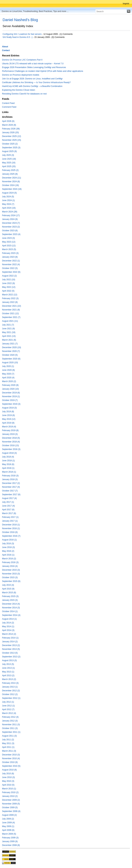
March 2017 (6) (9, 513)
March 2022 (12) (10, 295)
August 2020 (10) (10, 363)
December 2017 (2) (11, 483)
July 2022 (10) (9, 280)
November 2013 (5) (11, 649)
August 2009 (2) (9, 815)
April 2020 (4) (8, 378)
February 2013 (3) (10, 683)
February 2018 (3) (10, 476)
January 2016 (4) (10, 566)
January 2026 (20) (10, 132)
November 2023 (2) (11, 227)
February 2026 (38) (11, 129)
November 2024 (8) (11, 182)
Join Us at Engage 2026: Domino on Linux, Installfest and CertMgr (32, 79)
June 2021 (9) (8, 329)
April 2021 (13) (9, 336)
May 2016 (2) (8, 551)
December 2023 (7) (11, 223)
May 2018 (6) (8, 464)
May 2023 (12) (9, 242)
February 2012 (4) (10, 717)
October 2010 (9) (10, 762)
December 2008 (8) (11, 845)
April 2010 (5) (8, 785)
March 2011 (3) (9, 751)
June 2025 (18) (9, 159)
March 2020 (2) (9, 381)
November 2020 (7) (11, 351)
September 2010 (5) (11, 766)
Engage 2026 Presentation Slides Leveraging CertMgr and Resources (34, 67)
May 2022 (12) (9, 287)
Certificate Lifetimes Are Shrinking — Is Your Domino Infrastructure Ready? (36, 82)
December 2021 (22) (12, 306)
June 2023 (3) (8, 238)
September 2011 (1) (11, 732)
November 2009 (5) (11, 804)
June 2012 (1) (8, 706)
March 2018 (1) (9, 472)
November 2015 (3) (11, 574)
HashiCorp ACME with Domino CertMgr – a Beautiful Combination (32, 86)
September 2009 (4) (11, 811)
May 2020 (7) (8, 374)
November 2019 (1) (11, 396)
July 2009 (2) (8, 819)
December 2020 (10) (12, 347)
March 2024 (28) (10, 212)
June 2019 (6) (8, 415)
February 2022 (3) (10, 298)
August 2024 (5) (9, 193)
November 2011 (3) (11, 725)
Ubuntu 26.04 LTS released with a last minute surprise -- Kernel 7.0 (33, 64)
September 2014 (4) (11, 615)
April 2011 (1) (8, 747)
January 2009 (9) (10, 841)
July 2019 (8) (8, 412)
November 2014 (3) (11, 608)
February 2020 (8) (10, 385)
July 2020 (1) (8, 366)
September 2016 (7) (11, 536)
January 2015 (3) (10, 600)
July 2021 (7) (8, 325)
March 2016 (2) (9, 559)
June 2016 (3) (8, 547)
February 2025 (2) (10, 170)
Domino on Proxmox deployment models (21, 75)
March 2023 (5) (9, 249)
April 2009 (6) (8, 830)
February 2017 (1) (10, 517)
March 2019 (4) (9, 427)
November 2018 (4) (11, 442)
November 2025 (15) (12, 140)
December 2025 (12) (12, 136)
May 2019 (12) (9, 419)
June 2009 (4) (8, 823)
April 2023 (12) (9, 246)
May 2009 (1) (8, 826)
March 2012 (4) (9, 713)
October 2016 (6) (10, 532)
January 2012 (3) (10, 721)
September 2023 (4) (11, 234)
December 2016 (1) (11, 525)
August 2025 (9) (9, 151)
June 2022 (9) (8, 283)
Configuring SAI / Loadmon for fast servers (22, 34)
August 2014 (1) (9, 619)
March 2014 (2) (9, 634)
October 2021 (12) (10, 314)
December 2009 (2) (11, 800)
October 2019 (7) (10, 400)
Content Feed (8, 103)
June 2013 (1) (8, 668)
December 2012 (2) (11, 691)
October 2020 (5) (10, 355)
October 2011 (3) (10, 728)
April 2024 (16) (9, 208)
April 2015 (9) (8, 589)
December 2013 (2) (11, 645)
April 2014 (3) (8, 630)
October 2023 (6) (10, 231)
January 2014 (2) (10, 642)
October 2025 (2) (10, 144)
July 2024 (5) (8, 197)
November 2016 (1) (11, 528)
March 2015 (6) (9, 593)
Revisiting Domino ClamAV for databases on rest (24, 94)
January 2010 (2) (10, 796)
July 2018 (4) (8, 457)
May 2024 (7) (8, 204)
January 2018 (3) (10, 479)
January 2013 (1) (10, 687)
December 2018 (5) (11, 438)
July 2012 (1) (8, 702)
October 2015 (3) (10, 577)
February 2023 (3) (10, 253)
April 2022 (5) (8, 291)
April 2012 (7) (8, 709)
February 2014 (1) (10, 638)
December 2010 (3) (11, 755)
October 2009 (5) (10, 807)
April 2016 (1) (8, 555)
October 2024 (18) (10, 185)
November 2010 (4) (11, 758)
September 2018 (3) (11, 449)
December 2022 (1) (11, 261)
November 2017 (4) (11, 487)
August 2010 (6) (9, 770)
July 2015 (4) (8, 585)
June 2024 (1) (8, 200)
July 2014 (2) (8, 623)
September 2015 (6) (11, 581)
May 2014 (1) (8, 626)
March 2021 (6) (9, 340)
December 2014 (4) (11, 604)
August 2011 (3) (9, 736)
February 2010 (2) (10, 792)
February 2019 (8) (10, 430)
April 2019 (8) (8, 423)
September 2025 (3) (11, 148)
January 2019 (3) (10, 434)
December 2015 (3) (11, 570)
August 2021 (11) (10, 321)
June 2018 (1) (8, 461)
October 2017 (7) (10, 491)
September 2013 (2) (11, 657)
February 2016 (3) (10, 562)
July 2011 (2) (8, 740)
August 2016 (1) (9, 540)
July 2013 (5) (8, 664)
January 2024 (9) (10, 219)
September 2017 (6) (11, 495)
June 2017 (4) (8, 506)
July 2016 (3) (8, 544)
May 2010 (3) (8, 781)
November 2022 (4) (11, 264)
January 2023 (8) (10, 257)
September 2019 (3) (11, 404)
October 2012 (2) (10, 694)
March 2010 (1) (9, 789)
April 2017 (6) (8, 510)
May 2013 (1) (8, 672)
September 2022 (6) (11, 272)
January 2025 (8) (10, 174)
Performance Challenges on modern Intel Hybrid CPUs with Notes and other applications (43, 71)
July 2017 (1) (8, 502)
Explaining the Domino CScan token (19, 90)
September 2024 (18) (12, 189)
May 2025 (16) (9, 163)
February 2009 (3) (10, 838)
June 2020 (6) (8, 370)
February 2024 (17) (11, 215)
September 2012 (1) (11, 698)
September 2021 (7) (11, 317)
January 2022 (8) (10, 302)
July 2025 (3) (8, 155)
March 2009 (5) (9, 834)
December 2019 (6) (11, 393)
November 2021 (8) (11, 310)
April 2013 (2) (8, 676)
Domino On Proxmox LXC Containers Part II (22, 60)
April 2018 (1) (8, 468)
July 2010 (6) (8, 774)
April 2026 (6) (8, 121)
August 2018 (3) (9, 453)
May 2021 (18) (9, 332)
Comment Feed (9, 107)
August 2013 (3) (9, 660)
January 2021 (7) (10, 344)
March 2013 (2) (9, 679)
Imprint (126, 4)
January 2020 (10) (10, 389)
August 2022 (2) (9, 276)
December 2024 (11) (12, 178)
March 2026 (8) (9, 125)
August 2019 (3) (9, 408)
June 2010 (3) (8, 777)
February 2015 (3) (10, 596)
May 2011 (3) (8, 743)
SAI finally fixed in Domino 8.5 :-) (18, 37)
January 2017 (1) (10, 521)
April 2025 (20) (9, 166)
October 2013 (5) (10, 653)
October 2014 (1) (10, 611)
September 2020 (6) (11, 359)
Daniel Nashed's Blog (20, 20)
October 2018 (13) (10, 445)
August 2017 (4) (9, 498)
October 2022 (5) (10, 268)
